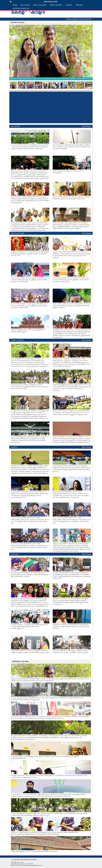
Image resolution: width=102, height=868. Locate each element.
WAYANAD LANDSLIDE (21, 8)
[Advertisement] (51, 107)
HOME (15, 5)
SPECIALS (79, 5)
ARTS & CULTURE (40, 5)
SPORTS (69, 5)
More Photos (86, 126)
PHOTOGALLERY (34, 2)
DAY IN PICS (25, 5)
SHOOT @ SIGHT (56, 5)
